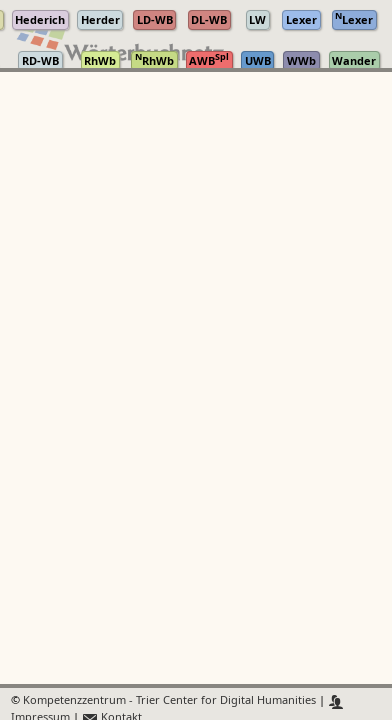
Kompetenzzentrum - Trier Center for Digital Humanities (169, 701)
